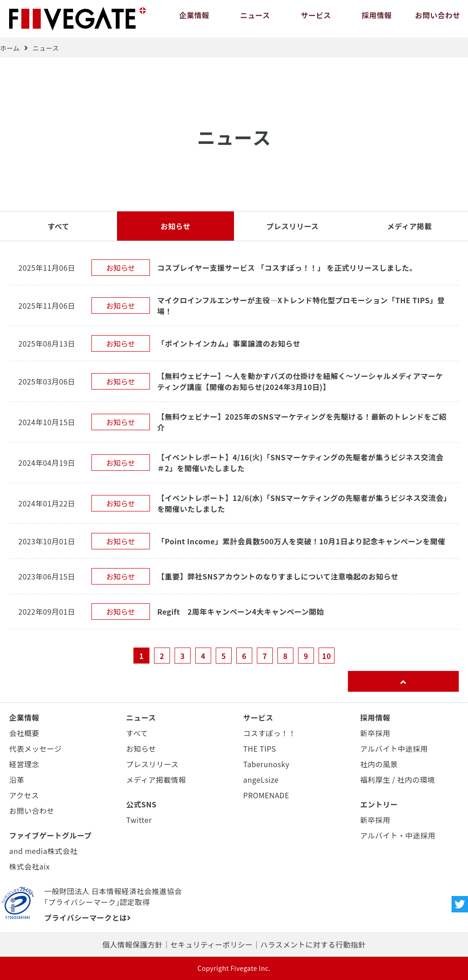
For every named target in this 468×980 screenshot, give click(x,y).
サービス (316, 18)
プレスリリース (293, 226)
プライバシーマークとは (88, 917)
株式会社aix (29, 866)
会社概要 (24, 733)
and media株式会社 (43, 851)
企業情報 (194, 18)
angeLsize (261, 780)
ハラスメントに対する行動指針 (313, 944)
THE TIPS (260, 748)
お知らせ (175, 226)
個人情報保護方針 (133, 944)
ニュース (255, 18)
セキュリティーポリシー (211, 944)
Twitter (139, 820)
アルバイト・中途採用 (398, 835)
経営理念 (24, 764)
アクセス (24, 795)
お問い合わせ (438, 18)
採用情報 (377, 18)
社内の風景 (379, 764)
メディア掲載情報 (156, 780)
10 (327, 656)
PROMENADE (266, 795)
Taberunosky (266, 764)
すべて (58, 226)
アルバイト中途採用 (394, 748)
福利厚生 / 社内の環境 (397, 780)
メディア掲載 (409, 226)
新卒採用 (375, 733)
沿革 (17, 780)
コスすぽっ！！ (270, 733)
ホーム (10, 48)
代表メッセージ (35, 748)
